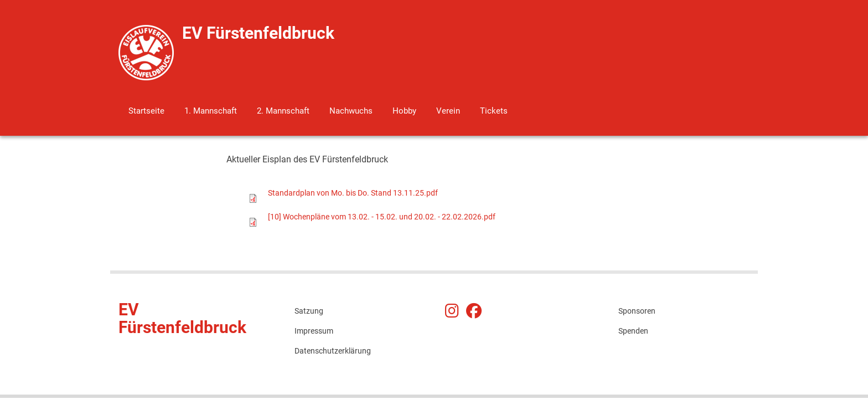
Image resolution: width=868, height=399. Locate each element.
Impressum (314, 331)
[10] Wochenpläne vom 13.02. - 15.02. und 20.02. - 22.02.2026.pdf (382, 217)
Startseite (146, 111)
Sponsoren (637, 311)
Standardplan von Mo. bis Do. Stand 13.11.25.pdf (353, 193)
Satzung (309, 311)
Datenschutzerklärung (333, 351)
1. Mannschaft (211, 111)
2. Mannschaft (283, 111)
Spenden (633, 331)
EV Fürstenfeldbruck (258, 33)
